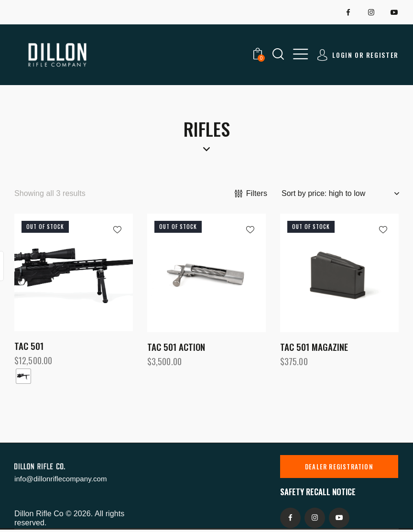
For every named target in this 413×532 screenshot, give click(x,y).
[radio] (23, 376)
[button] (300, 54)
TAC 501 (29, 346)
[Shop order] (340, 194)
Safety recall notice (318, 492)
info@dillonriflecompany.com (61, 479)
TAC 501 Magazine (314, 347)
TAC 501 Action (176, 347)
